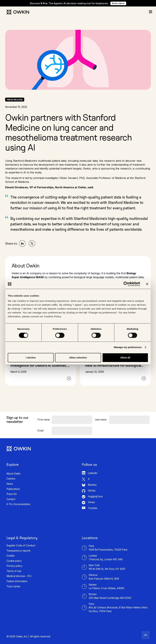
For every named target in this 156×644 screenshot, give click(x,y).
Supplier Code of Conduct (21, 545)
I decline (31, 358)
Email (41, 430)
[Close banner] (147, 284)
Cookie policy (14, 561)
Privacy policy (14, 566)
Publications (13, 489)
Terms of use (14, 571)
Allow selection (78, 358)
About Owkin (13, 474)
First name (44, 419)
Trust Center (13, 586)
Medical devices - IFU (19, 576)
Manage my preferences (128, 347)
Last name (101, 419)
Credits (10, 556)
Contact (11, 499)
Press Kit (12, 494)
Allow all (125, 358)
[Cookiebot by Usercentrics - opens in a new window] (126, 284)
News (10, 484)
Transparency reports (18, 551)
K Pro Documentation (18, 504)
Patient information (17, 581)
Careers (11, 479)
